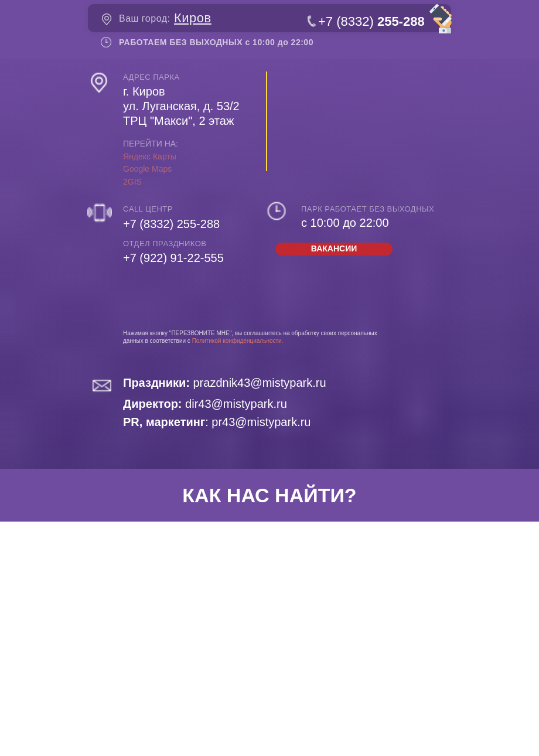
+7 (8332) (371, 21)
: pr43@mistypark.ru (217, 422)
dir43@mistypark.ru (205, 404)
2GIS (132, 182)
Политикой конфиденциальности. (238, 341)
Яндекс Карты (150, 156)
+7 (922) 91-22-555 (173, 258)
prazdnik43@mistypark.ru (225, 383)
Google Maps (147, 169)
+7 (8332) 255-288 (171, 224)
